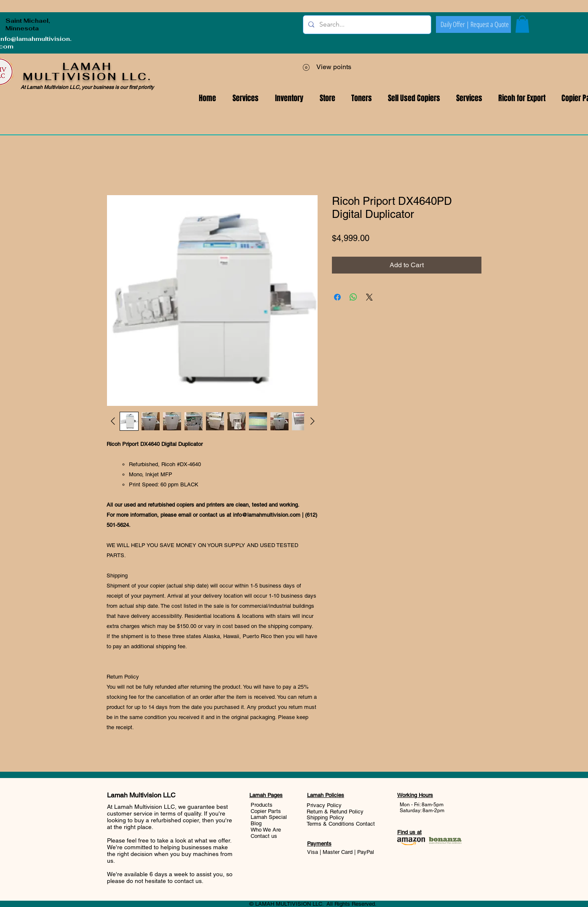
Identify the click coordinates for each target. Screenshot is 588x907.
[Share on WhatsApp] (353, 297)
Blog (256, 823)
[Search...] (366, 25)
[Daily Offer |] (455, 24)
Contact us (264, 836)
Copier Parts (266, 811)
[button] (469, 98)
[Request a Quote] (489, 24)
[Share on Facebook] (337, 297)
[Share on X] (369, 297)
